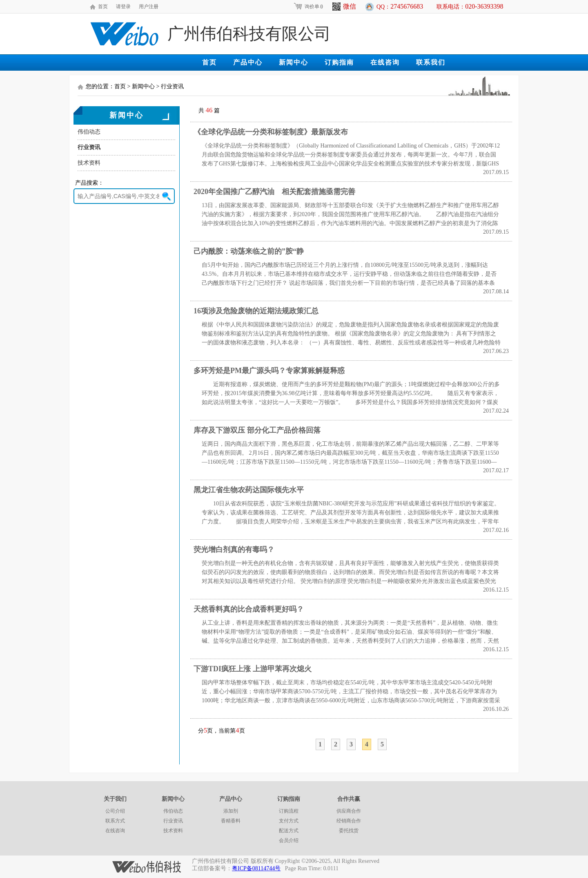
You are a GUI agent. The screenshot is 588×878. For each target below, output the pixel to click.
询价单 (308, 7)
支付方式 (289, 821)
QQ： (400, 6)
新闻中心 (294, 62)
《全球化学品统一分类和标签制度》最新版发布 (271, 132)
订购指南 (339, 62)
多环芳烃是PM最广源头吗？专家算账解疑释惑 (269, 371)
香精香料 (231, 821)
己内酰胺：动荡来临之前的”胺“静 (249, 251)
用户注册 (149, 7)
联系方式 (115, 821)
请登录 (123, 7)
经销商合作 (349, 821)
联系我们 (431, 62)
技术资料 (89, 163)
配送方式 (289, 831)
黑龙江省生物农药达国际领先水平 (249, 490)
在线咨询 (385, 62)
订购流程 (289, 811)
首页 (103, 7)
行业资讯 (89, 147)
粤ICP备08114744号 (256, 868)
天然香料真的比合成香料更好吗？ (249, 609)
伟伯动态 (89, 132)
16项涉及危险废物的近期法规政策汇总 (256, 311)
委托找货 (349, 831)
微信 (344, 7)
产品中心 (248, 62)
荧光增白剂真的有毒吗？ (234, 550)
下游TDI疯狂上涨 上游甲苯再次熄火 (253, 669)
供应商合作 (349, 811)
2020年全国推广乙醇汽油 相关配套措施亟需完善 (274, 192)
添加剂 (231, 811)
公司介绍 (115, 811)
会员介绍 (289, 840)
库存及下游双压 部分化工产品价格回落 (257, 430)
